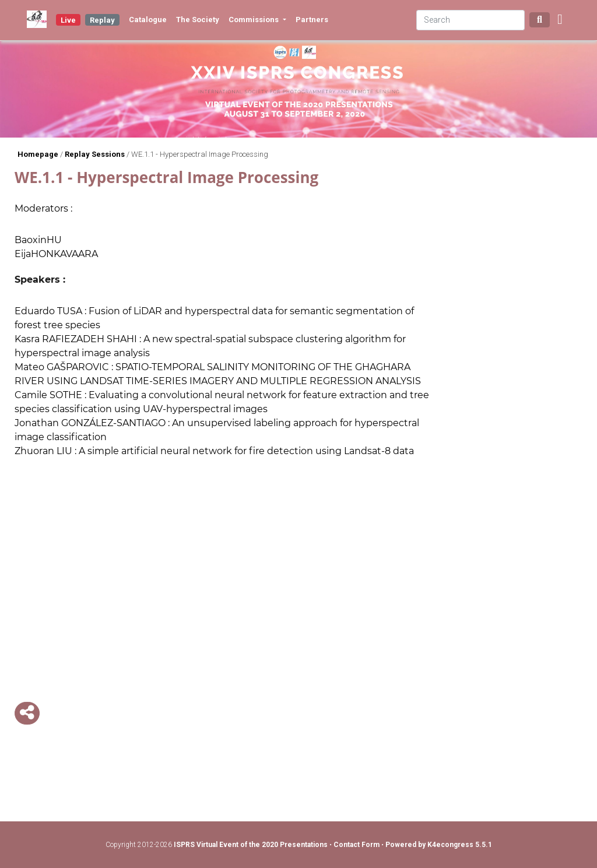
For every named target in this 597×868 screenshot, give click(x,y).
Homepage (38, 154)
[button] (560, 20)
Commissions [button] (254, 20)
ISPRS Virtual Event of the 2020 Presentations (251, 845)
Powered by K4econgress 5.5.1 (439, 845)
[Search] (470, 20)
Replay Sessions (95, 154)
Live (68, 20)
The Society (198, 20)
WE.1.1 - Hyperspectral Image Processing (200, 154)
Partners (312, 20)
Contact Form (357, 845)
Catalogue (148, 20)
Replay (102, 20)
